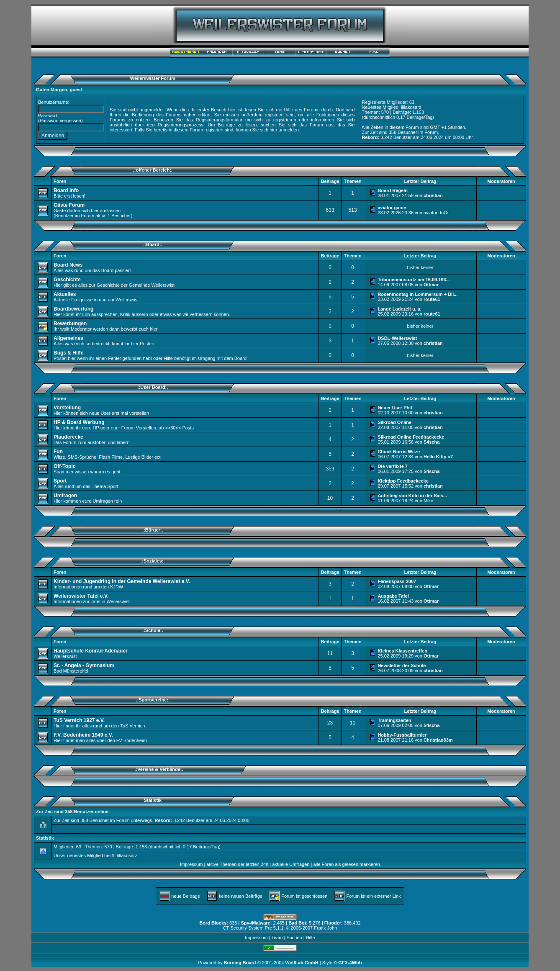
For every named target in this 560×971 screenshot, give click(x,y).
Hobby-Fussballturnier (402, 735)
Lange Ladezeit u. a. (399, 309)
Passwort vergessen (60, 121)
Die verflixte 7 (393, 466)
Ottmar (431, 285)
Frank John (325, 928)
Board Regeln (393, 190)
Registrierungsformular (219, 120)
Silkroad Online (394, 422)
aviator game (392, 208)
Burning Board (241, 963)
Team (277, 938)
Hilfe (311, 938)
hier (273, 130)
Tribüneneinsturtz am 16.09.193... (414, 280)
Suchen (294, 938)
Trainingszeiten (394, 720)
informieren (322, 120)
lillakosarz (411, 107)
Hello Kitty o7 (438, 457)
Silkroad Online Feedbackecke (411, 437)
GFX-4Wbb (350, 963)
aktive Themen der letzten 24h (237, 864)
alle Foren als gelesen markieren (347, 864)
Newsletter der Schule (402, 665)
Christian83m (438, 740)
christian (433, 195)
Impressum (191, 864)
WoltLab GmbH (302, 963)
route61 (432, 299)
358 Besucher (403, 132)
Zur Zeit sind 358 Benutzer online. (73, 812)
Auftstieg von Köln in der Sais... (412, 496)
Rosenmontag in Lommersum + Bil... (417, 294)
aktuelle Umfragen (291, 864)
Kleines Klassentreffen (402, 651)
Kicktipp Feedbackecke (403, 481)
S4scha (432, 442)
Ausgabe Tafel (393, 596)
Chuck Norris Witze (399, 452)
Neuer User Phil (395, 408)
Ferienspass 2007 (397, 581)
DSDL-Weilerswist (397, 338)
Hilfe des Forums (302, 110)
